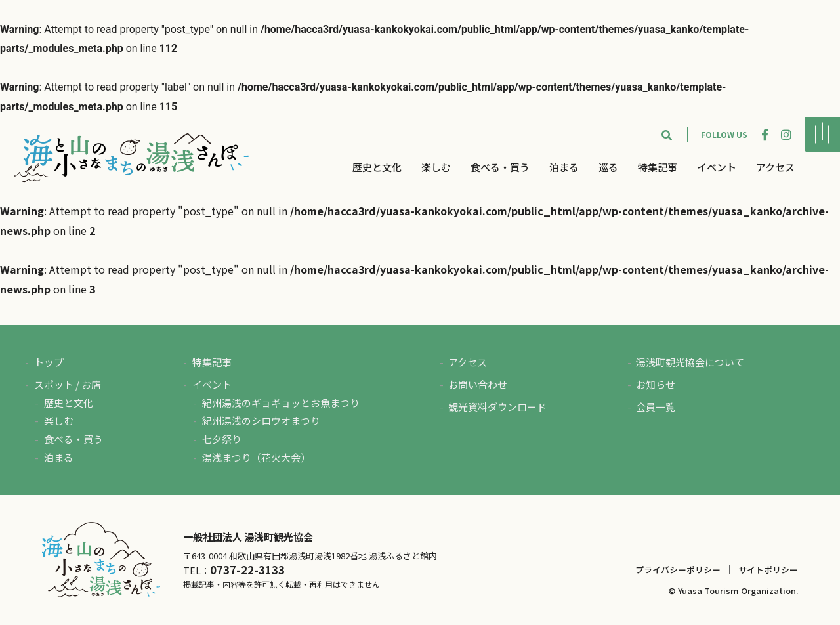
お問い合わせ (478, 384)
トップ (49, 362)
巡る (608, 167)
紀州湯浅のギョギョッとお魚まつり (281, 403)
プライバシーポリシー (678, 570)
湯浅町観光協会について (690, 362)
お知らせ (656, 384)
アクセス (775, 167)
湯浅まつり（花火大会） (256, 457)
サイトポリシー (768, 570)
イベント (717, 167)
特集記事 (658, 167)
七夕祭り (222, 439)
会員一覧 (656, 407)
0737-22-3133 (247, 570)
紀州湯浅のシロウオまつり (261, 420)
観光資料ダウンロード (497, 407)
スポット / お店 (68, 384)
